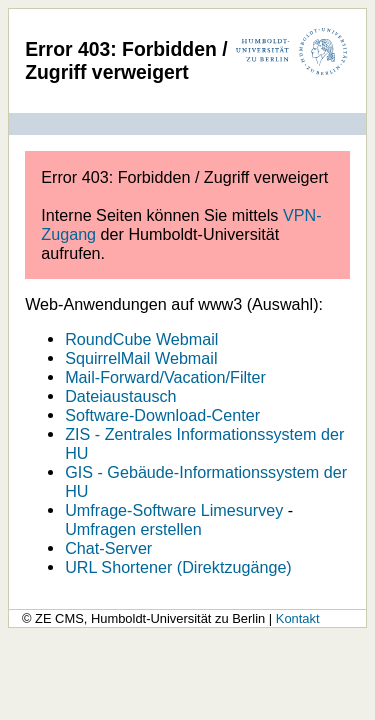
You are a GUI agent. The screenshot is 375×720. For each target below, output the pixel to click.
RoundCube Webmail (141, 339)
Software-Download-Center (162, 415)
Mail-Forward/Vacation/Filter (165, 377)
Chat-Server (108, 548)
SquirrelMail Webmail (141, 358)
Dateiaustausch (120, 396)
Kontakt (298, 618)
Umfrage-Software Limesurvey (174, 510)
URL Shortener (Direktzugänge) (178, 567)
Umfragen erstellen (133, 529)
